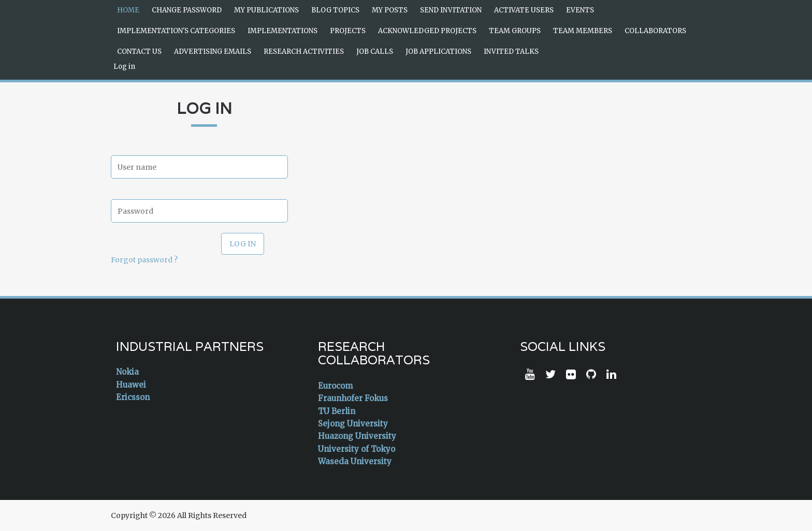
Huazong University (357, 436)
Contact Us (139, 51)
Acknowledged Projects (427, 31)
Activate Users (524, 10)
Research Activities (304, 51)
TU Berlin (337, 411)
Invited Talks (511, 51)
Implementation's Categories (176, 31)
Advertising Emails (213, 51)
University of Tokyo (357, 449)
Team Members (583, 31)
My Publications (266, 10)
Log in (124, 67)
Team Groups (515, 31)
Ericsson (133, 397)
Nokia (127, 372)
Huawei (131, 385)
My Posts (390, 10)
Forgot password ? (144, 260)
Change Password (187, 10)
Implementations (282, 31)
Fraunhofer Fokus (353, 398)
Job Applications (438, 51)
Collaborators (655, 31)
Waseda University (355, 461)
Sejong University (353, 424)
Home (128, 10)
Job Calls (375, 51)
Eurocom (335, 386)
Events (580, 10)
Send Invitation (451, 10)
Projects (348, 31)
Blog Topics (335, 10)
